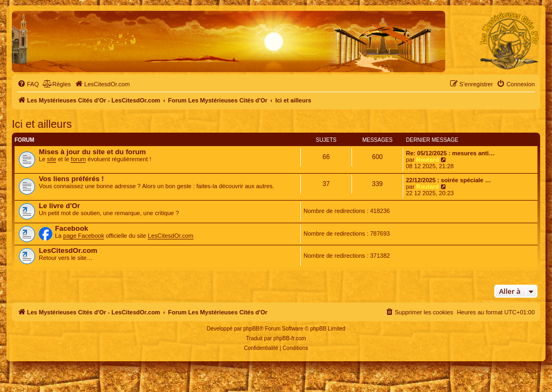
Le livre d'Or (59, 206)
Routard (427, 160)
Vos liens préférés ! (71, 179)
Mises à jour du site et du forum (92, 152)
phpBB (251, 329)
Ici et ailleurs (42, 124)
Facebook (72, 228)
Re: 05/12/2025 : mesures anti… (450, 153)
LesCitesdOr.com (170, 236)
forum (78, 159)
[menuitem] (28, 84)
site (51, 159)
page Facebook (84, 236)
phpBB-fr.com (290, 338)
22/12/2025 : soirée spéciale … (448, 180)
